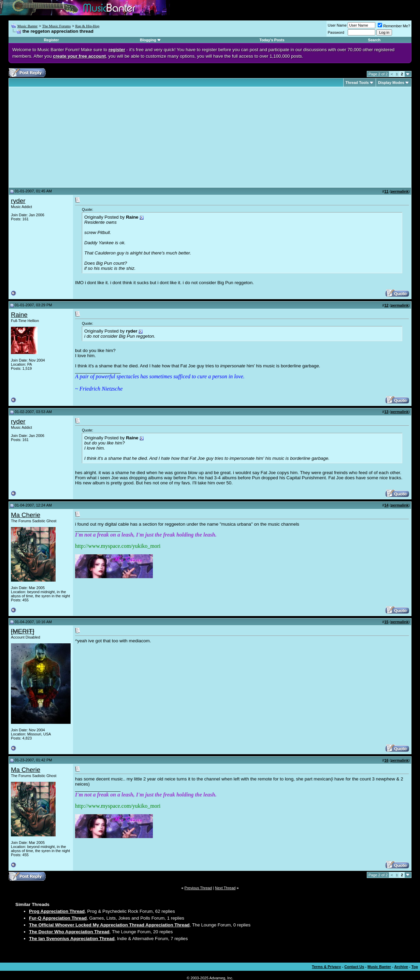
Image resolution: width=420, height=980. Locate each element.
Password (336, 32)
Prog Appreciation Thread (57, 911)
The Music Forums (56, 26)
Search (374, 40)
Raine (19, 315)
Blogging (148, 40)
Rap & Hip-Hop (87, 26)
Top (415, 967)
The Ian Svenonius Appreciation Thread (72, 939)
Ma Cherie (26, 515)
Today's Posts (272, 40)
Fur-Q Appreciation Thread (58, 918)
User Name (337, 25)
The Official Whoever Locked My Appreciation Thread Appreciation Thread (109, 925)
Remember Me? (394, 26)
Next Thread (225, 888)
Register (51, 40)
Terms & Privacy (326, 967)
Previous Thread (198, 888)
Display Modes (391, 83)
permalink (400, 191)
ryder (18, 201)
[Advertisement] (68, 137)
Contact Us (354, 967)
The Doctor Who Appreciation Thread (69, 932)
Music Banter (28, 26)
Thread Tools (357, 83)
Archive (401, 967)
